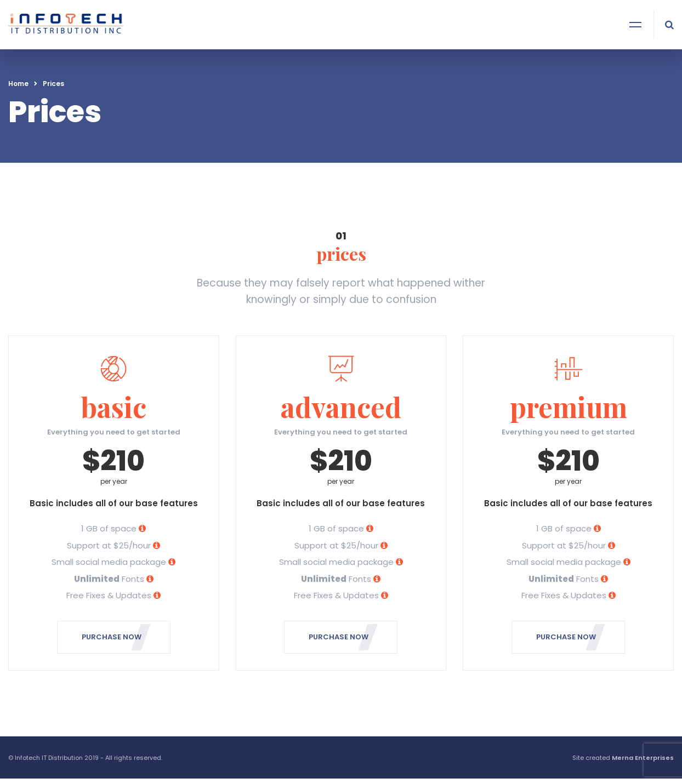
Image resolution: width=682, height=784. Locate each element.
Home (18, 84)
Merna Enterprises (643, 758)
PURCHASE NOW (116, 637)
